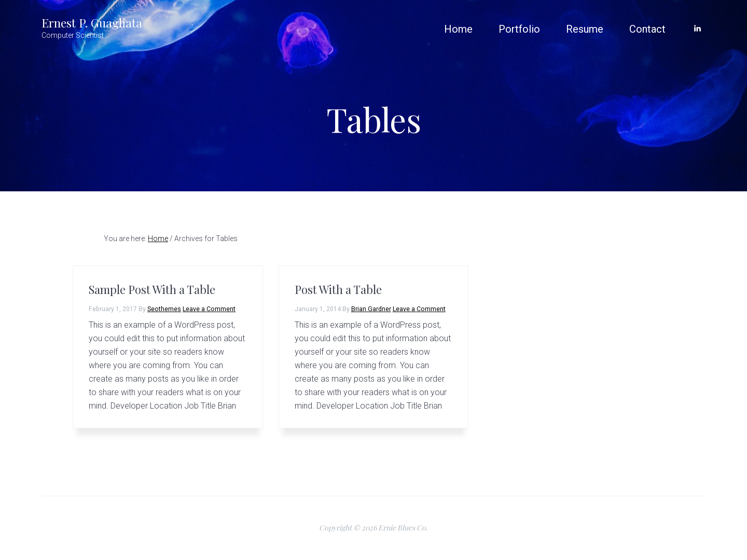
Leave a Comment (209, 309)
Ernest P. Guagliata (92, 23)
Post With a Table (338, 289)
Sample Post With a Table (152, 289)
